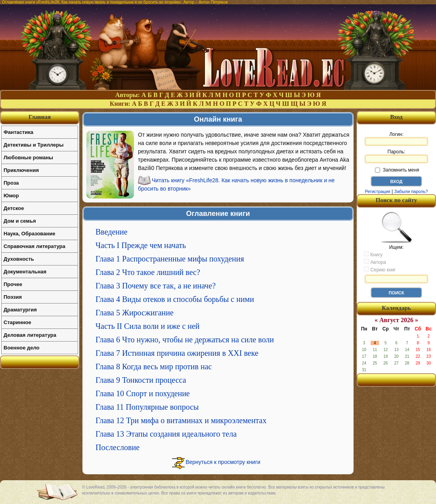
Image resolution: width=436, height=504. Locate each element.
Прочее (13, 284)
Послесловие (118, 447)
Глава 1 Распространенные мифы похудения (170, 259)
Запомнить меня (397, 170)
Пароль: (396, 156)
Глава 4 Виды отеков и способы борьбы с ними (175, 299)
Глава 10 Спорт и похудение (143, 393)
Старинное (17, 322)
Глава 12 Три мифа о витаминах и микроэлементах (181, 420)
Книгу (373, 254)
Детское (14, 208)
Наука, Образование (29, 234)
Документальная (25, 272)
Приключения (21, 170)
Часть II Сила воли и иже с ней (148, 326)
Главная (40, 117)
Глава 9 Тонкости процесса (141, 380)
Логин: (396, 139)
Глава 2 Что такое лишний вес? (148, 272)
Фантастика (18, 132)
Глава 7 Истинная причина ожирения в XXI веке (177, 353)
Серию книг (380, 269)
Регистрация (377, 191)
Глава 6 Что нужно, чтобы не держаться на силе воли (185, 340)
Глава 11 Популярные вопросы (147, 407)
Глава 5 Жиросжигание (135, 313)
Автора (375, 262)
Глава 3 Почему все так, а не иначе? (156, 286)
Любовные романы (28, 157)
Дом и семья (20, 221)
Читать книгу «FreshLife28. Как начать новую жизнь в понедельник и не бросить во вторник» (236, 184)
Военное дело (22, 348)
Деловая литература (30, 335)
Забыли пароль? (411, 191)
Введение (112, 232)
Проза (11, 183)
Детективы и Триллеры (33, 145)
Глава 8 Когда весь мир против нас (154, 367)
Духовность (19, 259)
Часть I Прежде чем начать (141, 245)
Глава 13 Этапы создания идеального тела (166, 434)
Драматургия (20, 310)
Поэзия (13, 297)
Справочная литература (34, 246)
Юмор (11, 196)
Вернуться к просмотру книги (223, 462)
